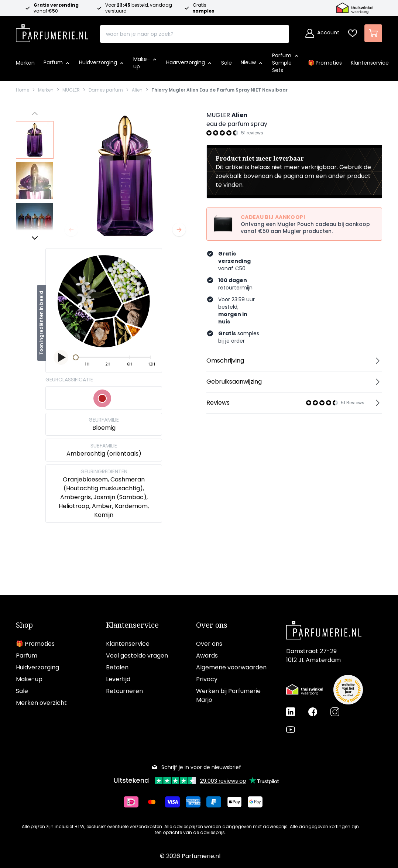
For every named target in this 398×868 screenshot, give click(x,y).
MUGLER (71, 90)
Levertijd (118, 679)
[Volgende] (179, 230)
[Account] (322, 33)
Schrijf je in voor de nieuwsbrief (196, 767)
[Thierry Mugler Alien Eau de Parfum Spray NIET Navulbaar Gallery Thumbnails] (35, 176)
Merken (46, 90)
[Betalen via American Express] (196, 802)
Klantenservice (132, 625)
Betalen (117, 667)
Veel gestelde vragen (137, 656)
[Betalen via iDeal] (134, 802)
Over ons (212, 625)
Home (23, 90)
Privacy (207, 679)
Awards (207, 656)
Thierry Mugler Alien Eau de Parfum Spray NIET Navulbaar (219, 90)
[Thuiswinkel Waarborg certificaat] (305, 690)
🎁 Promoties (35, 644)
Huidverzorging (37, 667)
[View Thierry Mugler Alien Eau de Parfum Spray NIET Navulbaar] (35, 140)
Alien (137, 90)
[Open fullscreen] (125, 176)
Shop (24, 625)
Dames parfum (106, 90)
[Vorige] (71, 230)
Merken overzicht (41, 703)
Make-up (29, 679)
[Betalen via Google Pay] (258, 802)
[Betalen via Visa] (175, 802)
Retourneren (124, 691)
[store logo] (52, 31)
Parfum (27, 656)
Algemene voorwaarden (231, 667)
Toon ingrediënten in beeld (41, 323)
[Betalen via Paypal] (217, 802)
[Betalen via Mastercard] (155, 802)
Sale (22, 691)
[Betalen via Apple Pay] (237, 802)
